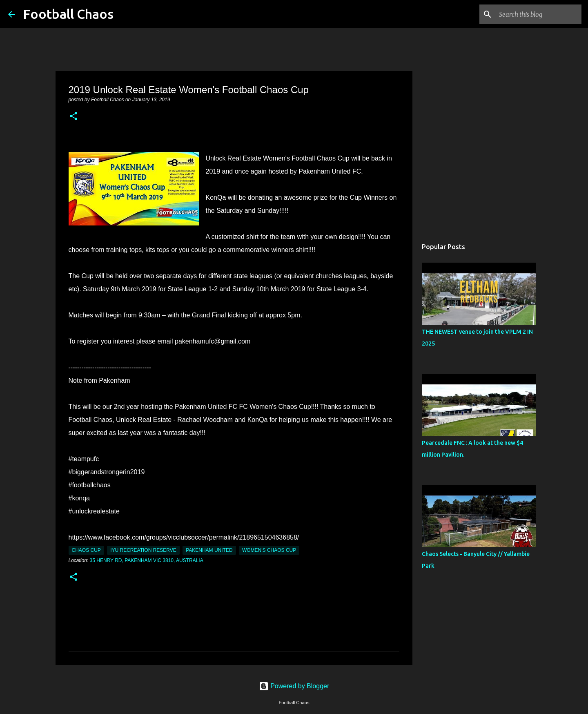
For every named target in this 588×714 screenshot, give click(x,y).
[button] (73, 117)
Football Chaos (68, 14)
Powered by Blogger (294, 686)
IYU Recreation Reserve (143, 550)
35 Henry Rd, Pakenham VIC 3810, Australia (147, 560)
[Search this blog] (539, 14)
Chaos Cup (86, 550)
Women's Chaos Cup (269, 550)
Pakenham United (209, 550)
